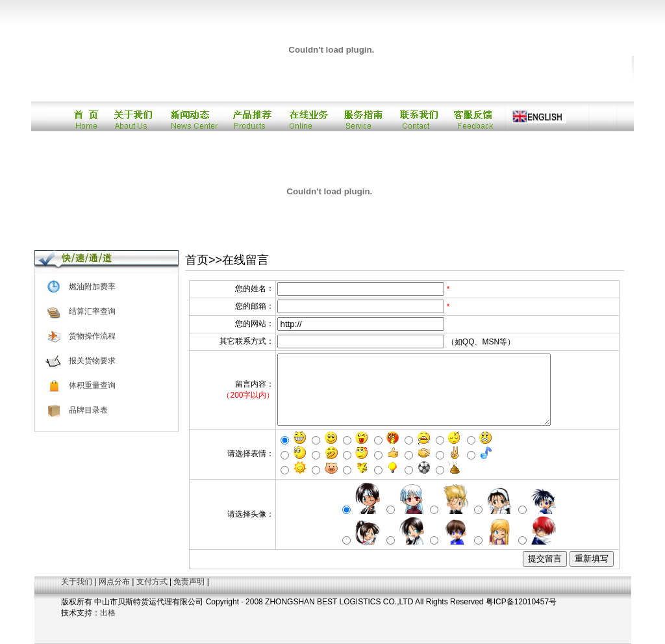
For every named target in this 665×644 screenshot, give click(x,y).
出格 (108, 613)
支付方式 (152, 582)
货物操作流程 (92, 336)
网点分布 (114, 582)
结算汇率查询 (92, 311)
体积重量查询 (92, 385)
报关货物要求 (92, 361)
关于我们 (77, 582)
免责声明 (189, 582)
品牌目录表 (88, 410)
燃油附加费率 (92, 287)
